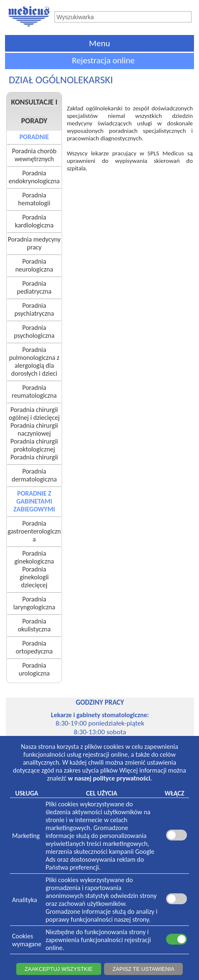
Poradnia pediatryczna (34, 287)
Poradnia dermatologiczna (34, 475)
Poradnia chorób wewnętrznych (34, 155)
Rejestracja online (103, 60)
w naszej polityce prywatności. (110, 778)
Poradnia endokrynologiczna (34, 177)
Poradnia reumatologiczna (34, 392)
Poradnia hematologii (34, 199)
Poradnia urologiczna (34, 669)
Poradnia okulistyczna (34, 625)
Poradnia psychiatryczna (34, 309)
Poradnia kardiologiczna (34, 221)
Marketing (26, 836)
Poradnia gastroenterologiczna (34, 531)
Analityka (25, 900)
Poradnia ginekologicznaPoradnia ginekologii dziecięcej (34, 569)
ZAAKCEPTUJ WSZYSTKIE (58, 969)
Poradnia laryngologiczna (34, 603)
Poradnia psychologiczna (34, 332)
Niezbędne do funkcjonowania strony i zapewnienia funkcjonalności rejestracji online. (98, 940)
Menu (99, 43)
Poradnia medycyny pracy (34, 243)
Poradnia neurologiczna (34, 265)
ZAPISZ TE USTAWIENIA (143, 969)
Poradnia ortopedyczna (34, 647)
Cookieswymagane (27, 940)
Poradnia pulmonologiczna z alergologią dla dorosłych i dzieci (34, 362)
